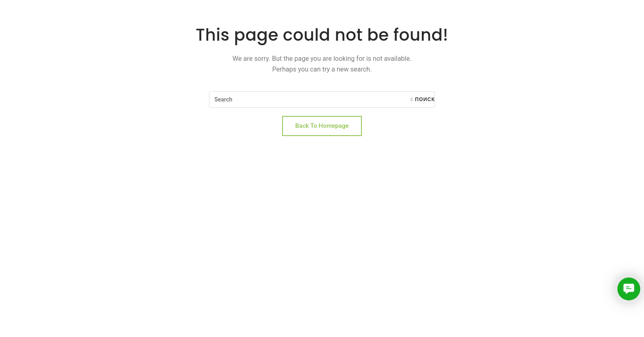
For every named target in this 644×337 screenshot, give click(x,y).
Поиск (423, 99)
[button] (629, 289)
